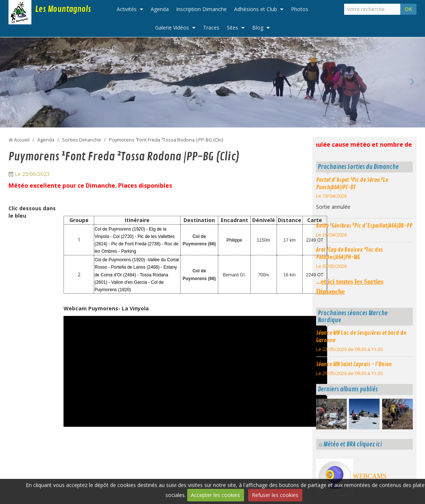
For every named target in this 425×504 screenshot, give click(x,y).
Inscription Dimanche (201, 9)
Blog (258, 28)
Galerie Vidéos (172, 28)
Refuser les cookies (275, 495)
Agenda (160, 9)
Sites (232, 28)
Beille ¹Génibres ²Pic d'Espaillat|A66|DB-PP (364, 226)
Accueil (22, 140)
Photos (300, 9)
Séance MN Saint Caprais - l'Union (354, 364)
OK (408, 9)
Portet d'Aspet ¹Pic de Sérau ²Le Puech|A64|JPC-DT (352, 184)
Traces (211, 28)
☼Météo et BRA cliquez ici (350, 444)
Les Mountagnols (63, 9)
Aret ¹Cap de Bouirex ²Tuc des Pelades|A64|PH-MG (349, 253)
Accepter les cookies (215, 495)
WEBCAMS (370, 476)
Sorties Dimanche (82, 140)
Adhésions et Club (256, 9)
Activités (127, 9)
